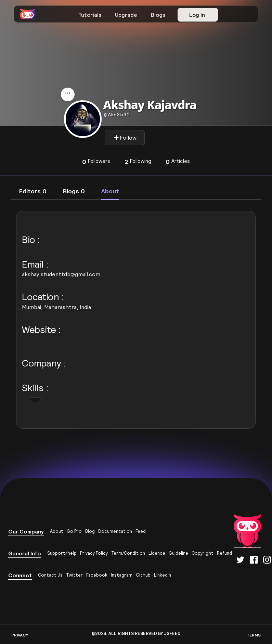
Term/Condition (128, 553)
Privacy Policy (94, 553)
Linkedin (163, 575)
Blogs (158, 15)
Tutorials (90, 15)
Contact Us (50, 575)
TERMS (254, 635)
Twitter (74, 575)
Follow (125, 138)
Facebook (97, 575)
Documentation (115, 531)
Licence (157, 553)
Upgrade (126, 15)
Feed (141, 531)
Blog (90, 531)
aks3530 (117, 115)
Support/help (62, 553)
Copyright (203, 553)
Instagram (122, 575)
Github (143, 575)
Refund (224, 553)
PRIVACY (20, 635)
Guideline (178, 553)
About (57, 531)
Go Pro (74, 531)
